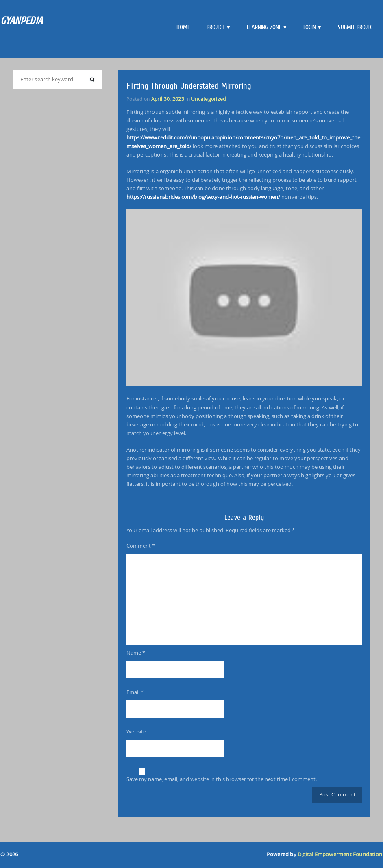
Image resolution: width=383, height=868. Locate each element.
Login (310, 27)
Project (216, 27)
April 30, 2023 (168, 99)
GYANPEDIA (22, 21)
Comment (141, 546)
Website (136, 731)
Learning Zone (264, 27)
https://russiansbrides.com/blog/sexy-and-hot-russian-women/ (203, 197)
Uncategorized (208, 99)
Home (183, 27)
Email (135, 692)
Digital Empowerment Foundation (340, 854)
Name (136, 653)
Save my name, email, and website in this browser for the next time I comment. (222, 779)
